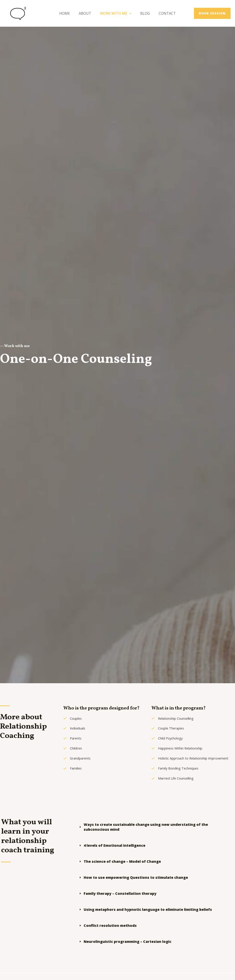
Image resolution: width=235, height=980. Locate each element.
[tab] (156, 837)
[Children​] (74, 750)
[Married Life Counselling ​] (176, 788)
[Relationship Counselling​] (175, 719)
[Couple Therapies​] (170, 729)
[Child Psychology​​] (169, 740)
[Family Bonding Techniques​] (178, 777)
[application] (129, 13)
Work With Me (116, 13)
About (87, 13)
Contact (164, 13)
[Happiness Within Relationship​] (180, 750)
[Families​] (73, 771)
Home (68, 13)
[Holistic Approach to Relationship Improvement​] (193, 764)
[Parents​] (73, 740)
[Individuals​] (75, 729)
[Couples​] (73, 719)
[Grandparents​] (78, 761)
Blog (143, 13)
